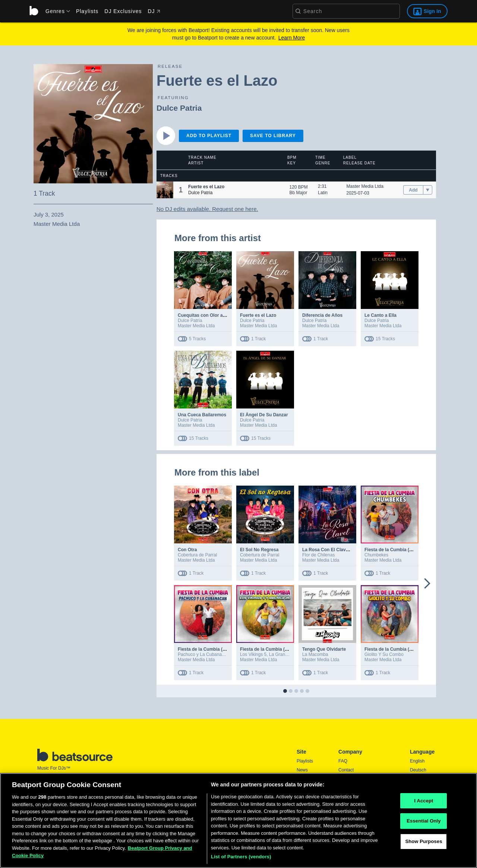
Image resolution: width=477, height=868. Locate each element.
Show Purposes (424, 844)
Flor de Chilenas (318, 555)
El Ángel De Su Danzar (264, 415)
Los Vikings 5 (253, 654)
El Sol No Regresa (259, 550)
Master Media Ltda (365, 186)
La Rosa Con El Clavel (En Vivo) (336, 550)
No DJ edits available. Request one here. (207, 209)
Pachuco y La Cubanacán (203, 654)
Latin (323, 193)
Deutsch (418, 770)
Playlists (87, 11)
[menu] (55, 11)
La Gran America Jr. (289, 654)
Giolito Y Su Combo (384, 654)
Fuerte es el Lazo (258, 315)
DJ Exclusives (123, 11)
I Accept (424, 804)
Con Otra (187, 550)
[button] (165, 190)
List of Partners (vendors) (241, 860)
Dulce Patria (179, 108)
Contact (346, 770)
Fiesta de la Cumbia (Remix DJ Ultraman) (408, 550)
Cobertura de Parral (197, 555)
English (417, 761)
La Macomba (315, 654)
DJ (154, 11)
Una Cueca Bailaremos (202, 415)
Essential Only (424, 824)
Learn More (292, 38)
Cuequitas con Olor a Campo (209, 315)
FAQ (343, 761)
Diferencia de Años (322, 315)
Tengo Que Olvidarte (324, 649)
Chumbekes (376, 555)
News (302, 770)
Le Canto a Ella (380, 315)
